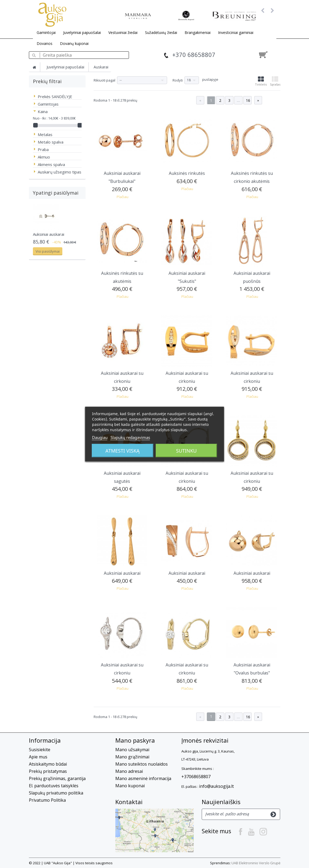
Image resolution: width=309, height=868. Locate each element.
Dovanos (45, 43)
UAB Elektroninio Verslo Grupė (256, 863)
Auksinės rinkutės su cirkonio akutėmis (252, 177)
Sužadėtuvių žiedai (161, 32)
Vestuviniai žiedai (123, 32)
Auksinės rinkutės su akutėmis (122, 277)
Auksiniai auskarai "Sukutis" (187, 277)
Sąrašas (275, 81)
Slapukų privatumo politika (56, 793)
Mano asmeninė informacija (143, 778)
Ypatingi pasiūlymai (56, 193)
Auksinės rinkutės (187, 173)
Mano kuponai (130, 786)
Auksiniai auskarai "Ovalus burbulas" (252, 669)
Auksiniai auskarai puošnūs (252, 277)
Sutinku (186, 450)
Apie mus (38, 757)
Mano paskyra (135, 740)
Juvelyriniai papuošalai (82, 32)
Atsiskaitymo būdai (48, 764)
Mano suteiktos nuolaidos (142, 764)
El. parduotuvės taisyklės (54, 786)
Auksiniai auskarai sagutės (122, 477)
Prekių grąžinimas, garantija (57, 778)
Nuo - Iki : (40, 118)
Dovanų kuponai (74, 43)
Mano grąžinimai (132, 757)
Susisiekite (40, 750)
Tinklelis (261, 81)
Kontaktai (129, 802)
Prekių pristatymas (48, 771)
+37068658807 (196, 777)
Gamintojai (46, 32)
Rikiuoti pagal (104, 80)
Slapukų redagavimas (130, 437)
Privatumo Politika (47, 800)
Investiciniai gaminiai (236, 32)
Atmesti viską (123, 450)
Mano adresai (129, 771)
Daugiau (100, 437)
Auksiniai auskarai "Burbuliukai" (122, 177)
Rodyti (178, 80)
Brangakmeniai (198, 32)
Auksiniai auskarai (49, 234)
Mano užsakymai (132, 750)
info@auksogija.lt (216, 786)
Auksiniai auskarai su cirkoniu (122, 377)
